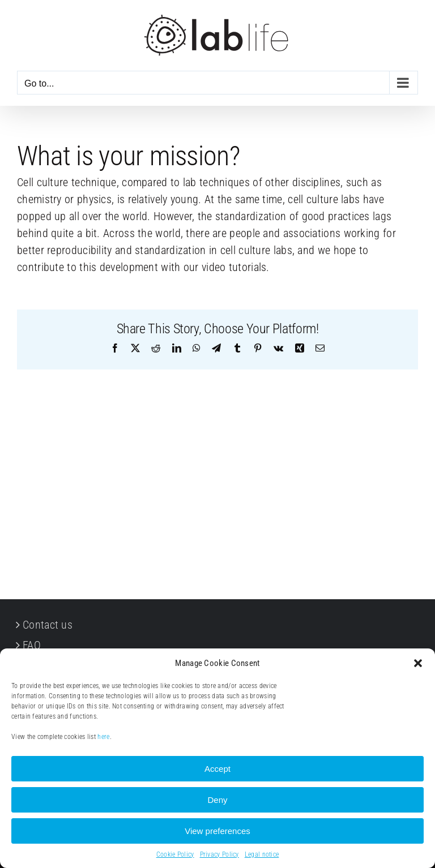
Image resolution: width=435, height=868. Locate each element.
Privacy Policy (219, 854)
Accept (217, 769)
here (103, 737)
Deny (217, 800)
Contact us (48, 625)
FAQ (32, 645)
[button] (418, 663)
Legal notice (262, 854)
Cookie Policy (175, 854)
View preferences (217, 831)
